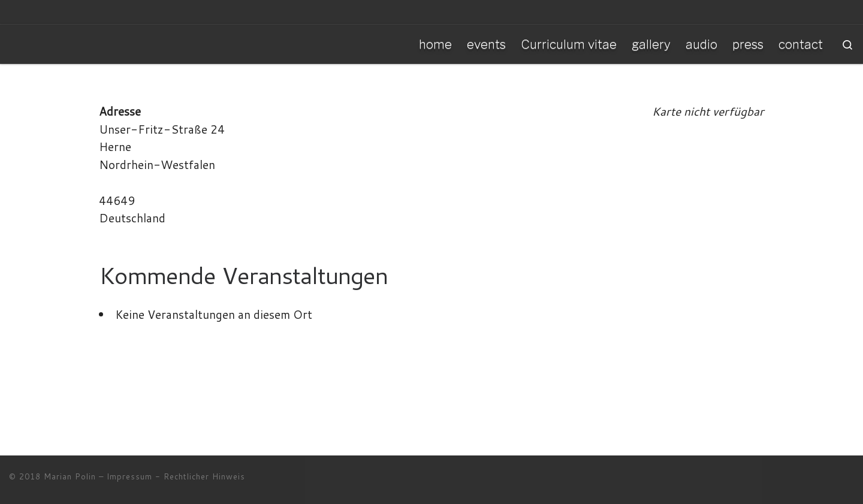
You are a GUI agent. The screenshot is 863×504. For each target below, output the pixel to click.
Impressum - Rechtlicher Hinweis (176, 476)
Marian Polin (70, 476)
